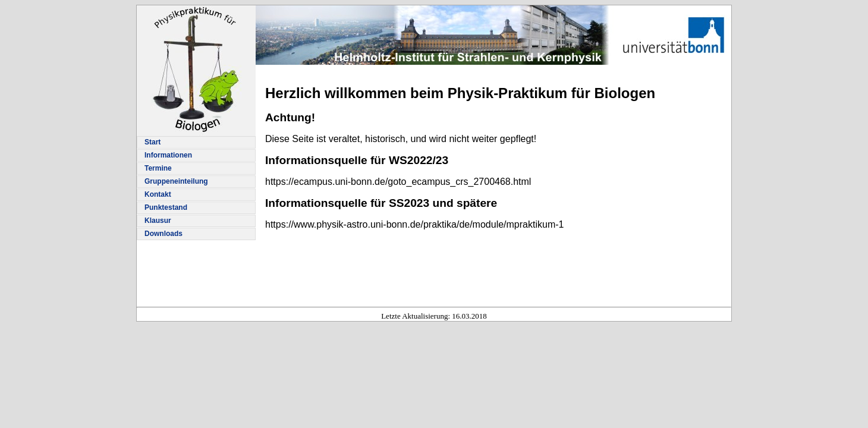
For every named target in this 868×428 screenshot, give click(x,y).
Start (152, 142)
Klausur (158, 221)
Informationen (168, 155)
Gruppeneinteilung (176, 181)
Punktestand (166, 207)
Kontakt (158, 194)
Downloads (163, 234)
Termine (158, 168)
